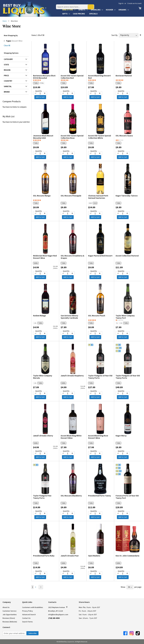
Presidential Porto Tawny (100, 496)
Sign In (121, 3)
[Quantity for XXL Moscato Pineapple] (68, 214)
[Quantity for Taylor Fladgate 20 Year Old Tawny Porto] (123, 394)
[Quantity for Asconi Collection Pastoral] (123, 274)
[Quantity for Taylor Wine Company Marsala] (40, 394)
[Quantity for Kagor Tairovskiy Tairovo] (123, 214)
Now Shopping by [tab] (11, 35)
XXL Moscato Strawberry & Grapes (72, 257)
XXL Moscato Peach (97, 316)
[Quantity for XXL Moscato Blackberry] (68, 514)
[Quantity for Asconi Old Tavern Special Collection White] (95, 154)
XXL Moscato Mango (42, 196)
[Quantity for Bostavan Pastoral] (123, 94)
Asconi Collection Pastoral (127, 256)
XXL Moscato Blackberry (71, 496)
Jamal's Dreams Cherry (43, 436)
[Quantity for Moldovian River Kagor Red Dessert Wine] (40, 274)
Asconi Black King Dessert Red (99, 77)
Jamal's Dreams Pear (70, 556)
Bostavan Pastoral (124, 76)
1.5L (35, 323)
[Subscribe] (32, 633)
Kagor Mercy (121, 436)
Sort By (115, 35)
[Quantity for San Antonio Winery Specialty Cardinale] (68, 333)
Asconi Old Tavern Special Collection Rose (72, 137)
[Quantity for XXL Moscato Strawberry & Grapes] (68, 274)
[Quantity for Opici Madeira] (95, 574)
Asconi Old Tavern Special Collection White (100, 137)
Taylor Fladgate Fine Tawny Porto (42, 497)
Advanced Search (29, 614)
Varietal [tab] (8, 86)
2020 (90, 203)
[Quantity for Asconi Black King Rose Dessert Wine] (95, 454)
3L (117, 323)
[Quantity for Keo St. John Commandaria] (123, 574)
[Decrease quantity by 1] (36, 93)
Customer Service (9, 611)
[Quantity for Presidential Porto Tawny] (95, 514)
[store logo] (28, 9)
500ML (36, 263)
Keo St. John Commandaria (127, 556)
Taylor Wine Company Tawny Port (125, 317)
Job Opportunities (10, 614)
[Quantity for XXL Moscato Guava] (123, 154)
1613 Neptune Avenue (58, 607)
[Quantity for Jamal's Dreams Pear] (68, 574)
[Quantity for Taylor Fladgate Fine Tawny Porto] (40, 514)
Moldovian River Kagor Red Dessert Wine (45, 257)
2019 (95, 203)
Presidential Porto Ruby (44, 556)
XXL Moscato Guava (124, 136)
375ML (42, 83)
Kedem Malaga (39, 316)
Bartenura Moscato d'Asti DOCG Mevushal (44, 77)
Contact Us (26, 618)
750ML (36, 83)
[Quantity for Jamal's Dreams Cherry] (40, 454)
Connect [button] (6, 627)
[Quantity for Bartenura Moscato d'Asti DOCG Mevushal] (40, 94)
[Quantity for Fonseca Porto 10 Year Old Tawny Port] (123, 514)
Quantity (39, 91)
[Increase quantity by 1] (45, 93)
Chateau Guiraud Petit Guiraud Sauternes (98, 197)
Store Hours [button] (84, 602)
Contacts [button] (52, 602)
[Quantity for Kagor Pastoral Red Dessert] (95, 274)
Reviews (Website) (10, 622)
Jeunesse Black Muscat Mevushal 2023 (43, 137)
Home (5, 21)
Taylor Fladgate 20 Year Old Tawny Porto (128, 377)
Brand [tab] (7, 92)
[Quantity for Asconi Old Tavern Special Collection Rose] (68, 154)
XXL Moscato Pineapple (71, 196)
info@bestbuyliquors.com (58, 614)
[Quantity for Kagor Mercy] (123, 454)
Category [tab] (8, 59)
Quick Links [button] (27, 602)
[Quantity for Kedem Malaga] (40, 333)
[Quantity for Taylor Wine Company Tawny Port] (123, 333)
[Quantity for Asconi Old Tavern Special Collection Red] (68, 94)
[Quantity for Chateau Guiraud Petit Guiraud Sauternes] (95, 214)
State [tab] (6, 65)
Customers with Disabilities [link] (33, 607)
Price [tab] (6, 75)
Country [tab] (8, 81)
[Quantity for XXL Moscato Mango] (40, 214)
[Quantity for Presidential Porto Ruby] (40, 574)
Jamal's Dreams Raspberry (72, 376)
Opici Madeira (94, 556)
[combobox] (74, 4)
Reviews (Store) (9, 618)
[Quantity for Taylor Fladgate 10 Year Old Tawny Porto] (95, 394)
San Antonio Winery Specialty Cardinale (69, 317)
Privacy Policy (28, 611)
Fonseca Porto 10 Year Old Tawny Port (127, 497)
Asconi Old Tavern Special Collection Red (72, 77)
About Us (6, 607)
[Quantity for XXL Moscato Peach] (95, 333)
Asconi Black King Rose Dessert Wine (98, 437)
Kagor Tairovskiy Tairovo (127, 196)
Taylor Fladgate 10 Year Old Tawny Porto (100, 377)
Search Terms (27, 622)
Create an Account (134, 3)
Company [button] (7, 602)
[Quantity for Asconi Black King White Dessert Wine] (68, 454)
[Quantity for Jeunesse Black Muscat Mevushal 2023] (40, 154)
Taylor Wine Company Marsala (43, 377)
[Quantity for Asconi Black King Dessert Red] (95, 94)
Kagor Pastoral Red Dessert (100, 256)
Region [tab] (7, 70)
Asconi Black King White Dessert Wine (71, 437)
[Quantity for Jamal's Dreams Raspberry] (68, 394)
